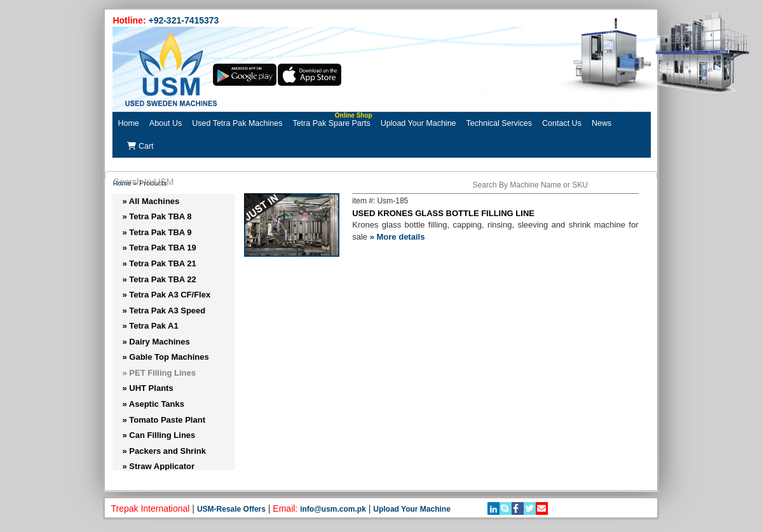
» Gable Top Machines (165, 357)
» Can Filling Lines (159, 435)
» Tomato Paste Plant (164, 420)
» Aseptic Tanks (153, 404)
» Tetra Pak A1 (150, 326)
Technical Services (500, 123)
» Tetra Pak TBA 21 (159, 263)
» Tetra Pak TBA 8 (157, 216)
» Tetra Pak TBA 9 (157, 232)
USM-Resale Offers (231, 509)
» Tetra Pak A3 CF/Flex (166, 295)
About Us (166, 123)
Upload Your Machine (418, 123)
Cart (140, 146)
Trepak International (150, 508)
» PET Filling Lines (159, 373)
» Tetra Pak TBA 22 (159, 279)
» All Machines (151, 201)
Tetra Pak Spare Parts (332, 120)
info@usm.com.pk (333, 509)
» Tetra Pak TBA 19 (159, 248)
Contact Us (562, 123)
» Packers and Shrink (164, 451)
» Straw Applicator (158, 466)
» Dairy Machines (156, 342)
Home (128, 123)
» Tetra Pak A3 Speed (164, 310)
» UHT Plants (147, 388)
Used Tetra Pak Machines (237, 123)
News (602, 123)
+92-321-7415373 (183, 20)
